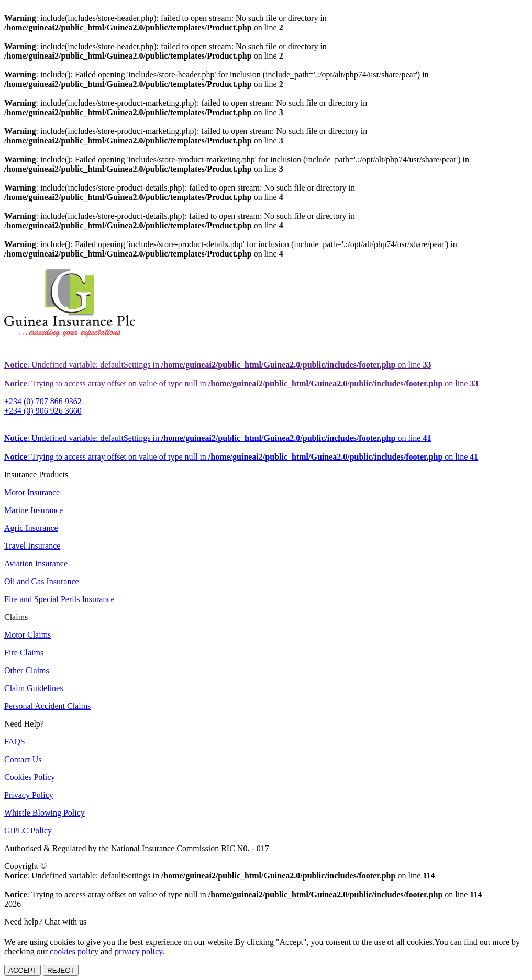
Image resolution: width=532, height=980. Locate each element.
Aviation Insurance (36, 564)
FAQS (15, 742)
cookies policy (74, 951)
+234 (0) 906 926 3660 (43, 411)
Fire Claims (24, 653)
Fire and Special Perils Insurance (59, 599)
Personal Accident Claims (47, 706)
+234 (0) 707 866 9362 (43, 401)
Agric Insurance (31, 528)
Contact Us (23, 759)
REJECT (61, 970)
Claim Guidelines (34, 688)
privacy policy (138, 951)
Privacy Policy (29, 795)
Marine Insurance (34, 510)
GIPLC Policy (28, 831)
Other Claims (27, 670)
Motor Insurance (32, 492)
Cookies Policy (30, 777)
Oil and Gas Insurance (42, 581)
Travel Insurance (32, 546)
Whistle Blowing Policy (45, 813)
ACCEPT (23, 970)
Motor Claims (27, 635)
